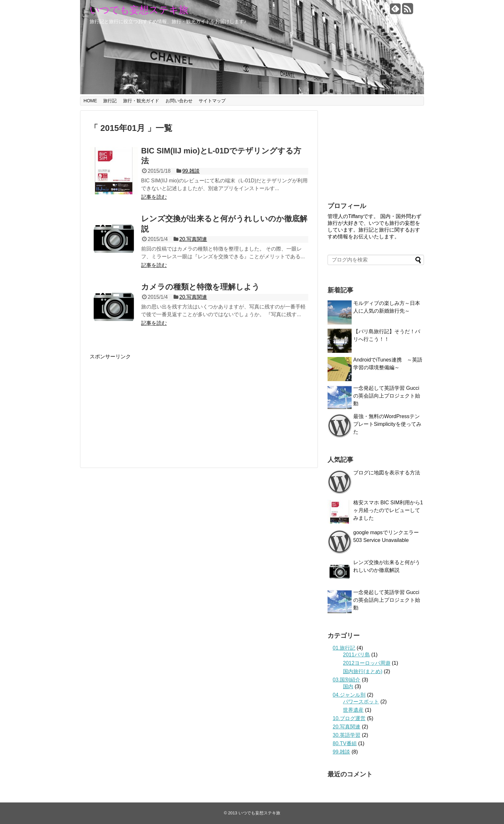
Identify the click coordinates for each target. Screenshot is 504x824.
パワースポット (361, 702)
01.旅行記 (344, 648)
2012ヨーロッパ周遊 (367, 663)
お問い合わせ (179, 101)
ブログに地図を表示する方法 (387, 473)
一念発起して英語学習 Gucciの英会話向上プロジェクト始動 (387, 396)
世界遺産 (353, 710)
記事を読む (154, 197)
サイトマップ (212, 101)
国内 (348, 687)
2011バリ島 (356, 655)
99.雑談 (191, 171)
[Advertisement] (144, 405)
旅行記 (110, 101)
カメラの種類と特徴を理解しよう (200, 287)
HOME (90, 101)
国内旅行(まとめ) (363, 671)
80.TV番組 (345, 743)
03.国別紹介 (346, 680)
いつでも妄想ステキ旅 (139, 10)
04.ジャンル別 (349, 695)
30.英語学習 (346, 735)
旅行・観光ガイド (141, 101)
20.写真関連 (193, 239)
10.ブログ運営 (349, 718)
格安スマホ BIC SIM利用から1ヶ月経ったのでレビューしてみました (388, 510)
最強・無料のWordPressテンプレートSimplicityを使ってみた (387, 424)
